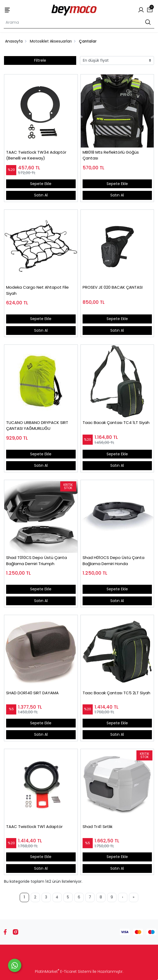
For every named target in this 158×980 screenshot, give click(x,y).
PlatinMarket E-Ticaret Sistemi (63, 971)
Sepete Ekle (41, 184)
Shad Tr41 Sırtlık (98, 827)
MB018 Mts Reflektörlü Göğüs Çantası (111, 155)
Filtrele (40, 60)
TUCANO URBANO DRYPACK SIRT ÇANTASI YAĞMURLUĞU (37, 426)
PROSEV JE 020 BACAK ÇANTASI (113, 287)
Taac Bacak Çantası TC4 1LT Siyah (116, 422)
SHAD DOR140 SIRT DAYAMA (32, 693)
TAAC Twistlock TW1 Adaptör (34, 827)
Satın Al (41, 195)
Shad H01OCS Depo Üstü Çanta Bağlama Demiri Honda (114, 561)
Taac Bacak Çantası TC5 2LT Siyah (116, 693)
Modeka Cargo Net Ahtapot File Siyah (37, 290)
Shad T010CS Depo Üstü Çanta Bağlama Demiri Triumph (37, 561)
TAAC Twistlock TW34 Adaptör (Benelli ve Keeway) (36, 155)
